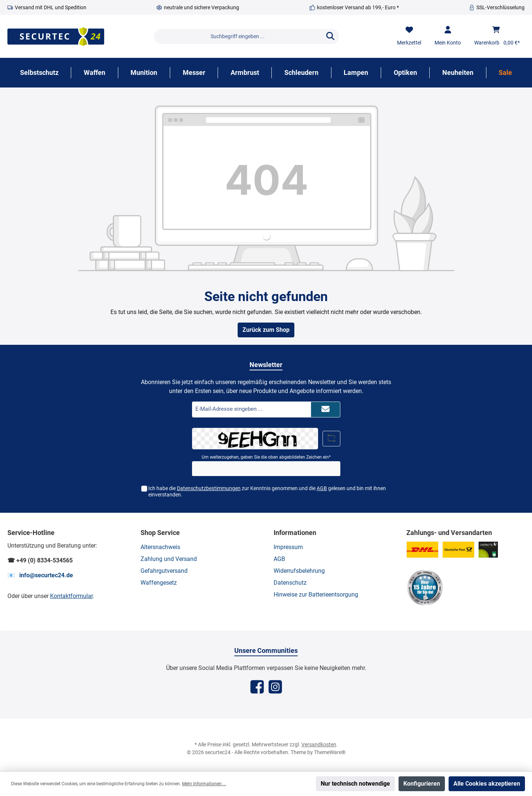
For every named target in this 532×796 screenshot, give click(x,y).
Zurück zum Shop (266, 330)
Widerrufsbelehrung (299, 571)
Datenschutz (290, 583)
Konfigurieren (422, 784)
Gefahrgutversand (164, 571)
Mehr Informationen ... (204, 784)
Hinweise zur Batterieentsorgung (316, 594)
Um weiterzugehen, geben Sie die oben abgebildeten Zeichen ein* (266, 457)
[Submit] (326, 409)
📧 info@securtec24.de (40, 575)
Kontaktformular (71, 596)
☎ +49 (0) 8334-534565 (40, 560)
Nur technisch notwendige (355, 784)
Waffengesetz (159, 583)
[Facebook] (257, 687)
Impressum (288, 547)
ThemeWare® (330, 752)
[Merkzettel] (409, 36)
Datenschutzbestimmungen (209, 488)
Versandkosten (319, 744)
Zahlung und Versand (169, 559)
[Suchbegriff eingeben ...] (238, 37)
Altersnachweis (160, 547)
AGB (322, 488)
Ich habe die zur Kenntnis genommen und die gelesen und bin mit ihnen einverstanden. (267, 491)
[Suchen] (330, 37)
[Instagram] (275, 687)
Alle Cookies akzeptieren (487, 784)
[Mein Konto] (448, 36)
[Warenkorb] (497, 36)
